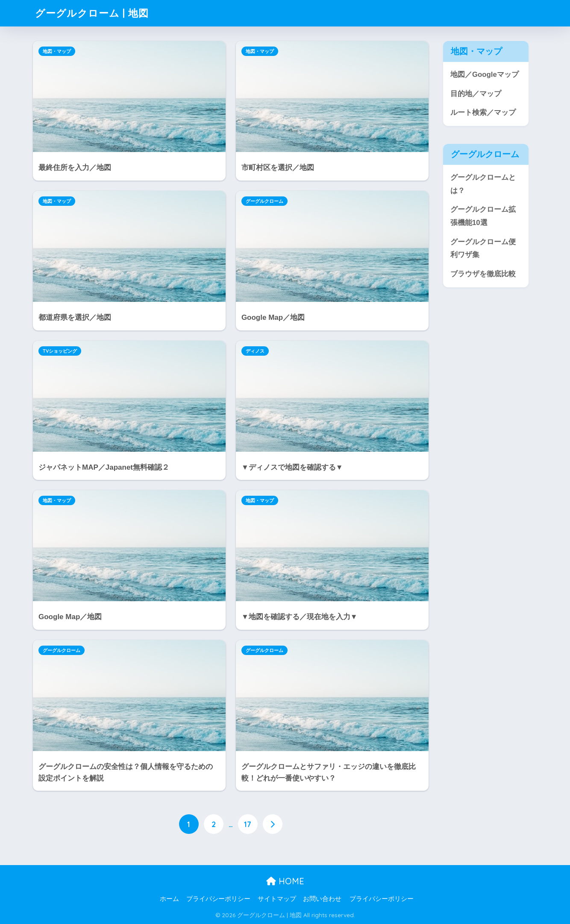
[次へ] (273, 824)
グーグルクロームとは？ (483, 184)
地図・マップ (57, 51)
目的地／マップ (476, 94)
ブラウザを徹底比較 (483, 274)
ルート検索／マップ (483, 113)
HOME (285, 881)
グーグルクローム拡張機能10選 (483, 216)
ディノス (255, 351)
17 (248, 824)
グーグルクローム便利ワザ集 (483, 249)
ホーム (169, 899)
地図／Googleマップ (485, 75)
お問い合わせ (322, 899)
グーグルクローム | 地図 (92, 13)
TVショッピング (60, 351)
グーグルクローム (264, 201)
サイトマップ (277, 899)
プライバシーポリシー (218, 899)
